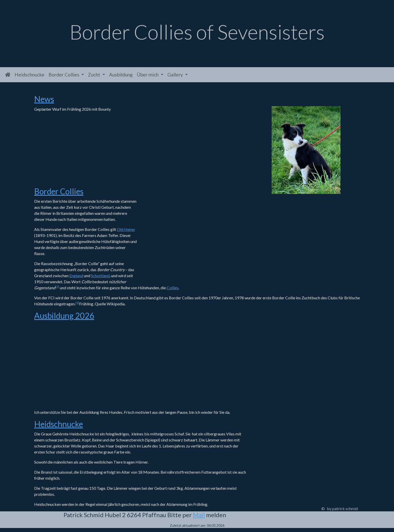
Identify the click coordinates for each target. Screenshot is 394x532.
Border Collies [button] (64, 75)
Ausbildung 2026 (64, 316)
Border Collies (59, 191)
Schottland (100, 276)
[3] (57, 287)
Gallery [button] (176, 75)
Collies (173, 288)
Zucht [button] (95, 75)
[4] (77, 303)
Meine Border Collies (195, 234)
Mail (199, 515)
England (76, 276)
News (44, 99)
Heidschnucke (30, 75)
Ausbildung (121, 75)
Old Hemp (126, 229)
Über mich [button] (148, 75)
